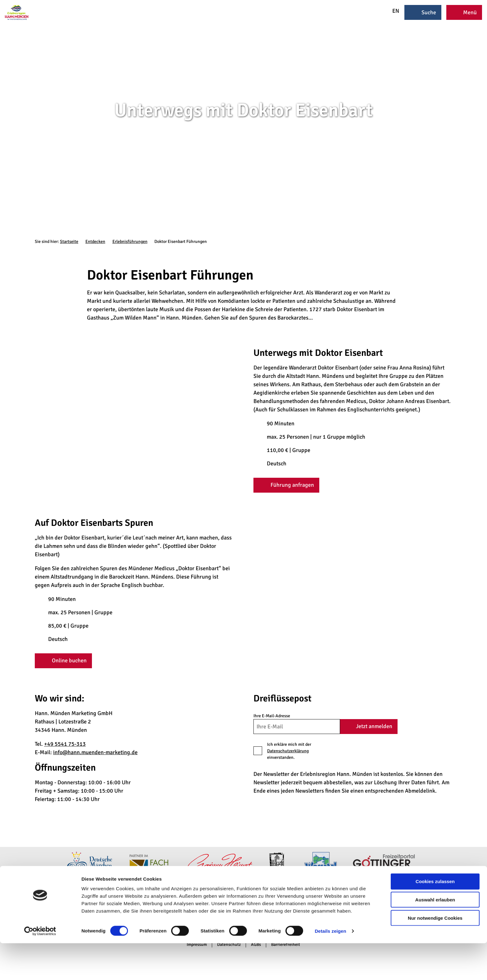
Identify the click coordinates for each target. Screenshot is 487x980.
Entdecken (95, 242)
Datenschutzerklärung (288, 751)
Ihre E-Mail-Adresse (272, 716)
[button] (286, 485)
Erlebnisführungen (130, 242)
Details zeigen (330, 968)
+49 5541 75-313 (65, 744)
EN (392, 11)
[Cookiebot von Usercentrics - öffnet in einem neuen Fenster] (40, 968)
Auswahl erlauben (435, 936)
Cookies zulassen (435, 918)
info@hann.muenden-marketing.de (95, 752)
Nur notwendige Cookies (435, 955)
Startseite (69, 242)
